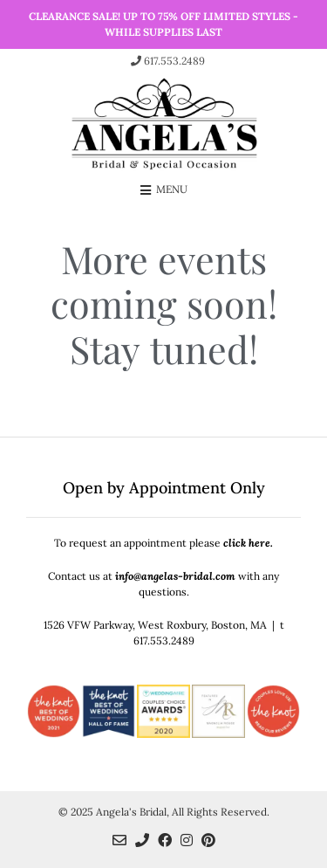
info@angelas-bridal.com (175, 576)
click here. (248, 543)
